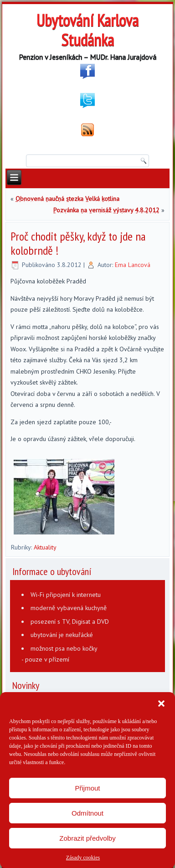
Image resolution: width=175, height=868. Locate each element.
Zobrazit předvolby (87, 838)
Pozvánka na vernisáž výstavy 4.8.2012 (106, 210)
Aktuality (45, 547)
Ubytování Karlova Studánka (87, 30)
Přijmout (87, 788)
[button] (161, 704)
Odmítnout (87, 813)
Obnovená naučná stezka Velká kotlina (67, 199)
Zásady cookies (83, 858)
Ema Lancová (133, 265)
